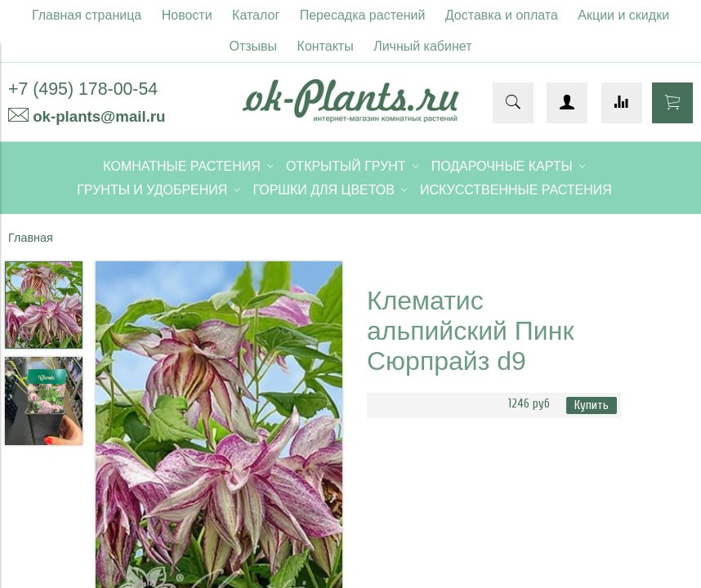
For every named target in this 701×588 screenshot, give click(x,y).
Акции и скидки (623, 15)
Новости (187, 15)
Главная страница (87, 15)
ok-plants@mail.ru (99, 116)
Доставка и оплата (502, 15)
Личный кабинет (422, 46)
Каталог (256, 15)
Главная (31, 238)
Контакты (326, 46)
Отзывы (254, 46)
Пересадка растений (363, 15)
